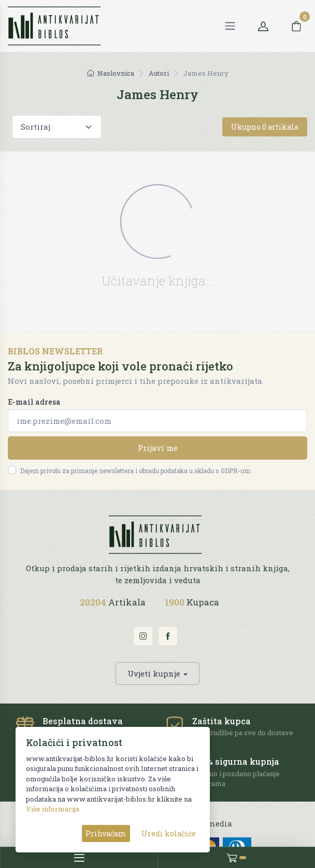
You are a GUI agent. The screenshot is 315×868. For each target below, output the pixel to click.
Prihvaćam (106, 833)
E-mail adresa (34, 402)
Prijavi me (158, 448)
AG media (214, 824)
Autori (159, 73)
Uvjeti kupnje (154, 673)
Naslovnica (111, 73)
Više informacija (53, 809)
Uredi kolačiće (169, 833)
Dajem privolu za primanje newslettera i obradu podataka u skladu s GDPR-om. (136, 471)
